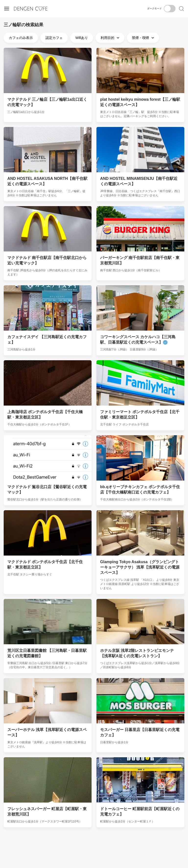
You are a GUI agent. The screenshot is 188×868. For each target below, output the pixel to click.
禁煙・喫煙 (144, 38)
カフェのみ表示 (21, 38)
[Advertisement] (94, 845)
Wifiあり (82, 38)
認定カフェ (54, 38)
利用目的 (111, 38)
